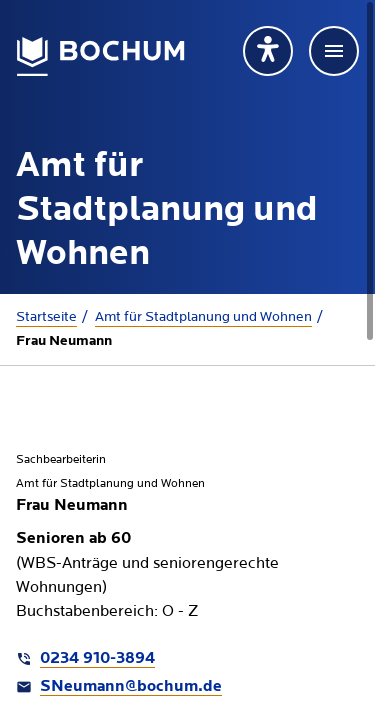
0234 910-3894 (97, 659)
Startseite (46, 317)
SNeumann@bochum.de (131, 687)
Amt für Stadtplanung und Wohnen (203, 317)
